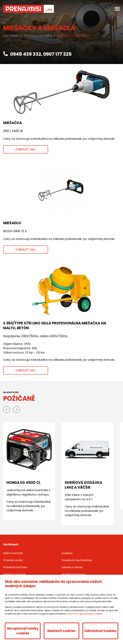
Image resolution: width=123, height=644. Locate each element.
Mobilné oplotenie (14, 574)
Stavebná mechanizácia (77, 560)
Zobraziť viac (26, 149)
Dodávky (67, 553)
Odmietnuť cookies (100, 631)
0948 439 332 (22, 54)
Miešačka (12, 123)
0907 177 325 (57, 54)
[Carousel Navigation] (61, 410)
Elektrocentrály (13, 553)
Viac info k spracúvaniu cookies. (85, 614)
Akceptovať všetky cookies (23, 631)
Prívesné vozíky (13, 560)
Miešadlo (12, 223)
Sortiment (11, 36)
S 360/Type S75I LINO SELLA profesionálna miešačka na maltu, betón (55, 326)
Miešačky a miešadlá (72, 36)
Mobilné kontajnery (74, 574)
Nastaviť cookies (61, 631)
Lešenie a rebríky (72, 567)
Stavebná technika (38, 36)
